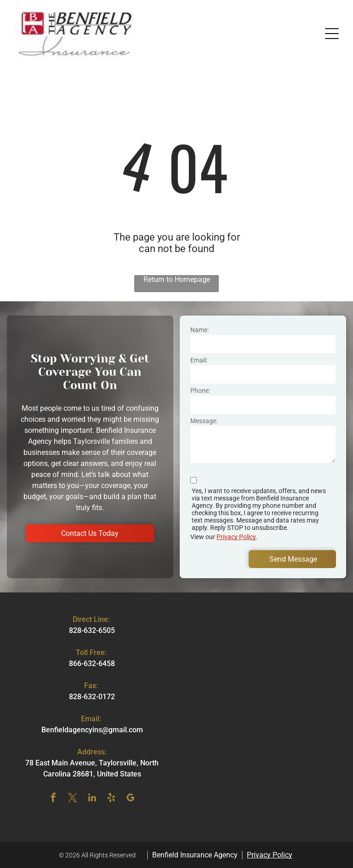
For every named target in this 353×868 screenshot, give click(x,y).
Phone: (200, 391)
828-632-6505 (92, 630)
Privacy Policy (236, 537)
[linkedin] (92, 799)
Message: (204, 421)
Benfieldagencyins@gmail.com (92, 730)
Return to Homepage (177, 279)
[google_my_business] (131, 799)
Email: (199, 360)
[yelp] (111, 799)
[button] (332, 34)
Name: (199, 330)
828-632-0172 (92, 697)
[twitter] (73, 799)
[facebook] (53, 799)
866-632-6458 (92, 664)
